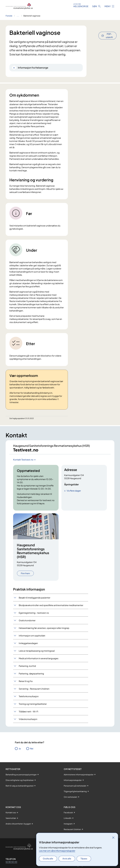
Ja (20, 749)
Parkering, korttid (27, 667)
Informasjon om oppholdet (32, 636)
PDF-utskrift (109, 29)
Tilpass (84, 858)
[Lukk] (113, 838)
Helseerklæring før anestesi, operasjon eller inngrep (44, 629)
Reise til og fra (26, 682)
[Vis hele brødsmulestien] (18, 16)
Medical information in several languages (39, 659)
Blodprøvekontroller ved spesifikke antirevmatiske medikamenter (51, 606)
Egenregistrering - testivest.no (34, 613)
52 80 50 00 (11, 863)
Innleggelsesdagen (28, 644)
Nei (32, 749)
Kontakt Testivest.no (23, 460)
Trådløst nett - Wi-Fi (28, 712)
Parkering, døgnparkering (31, 674)
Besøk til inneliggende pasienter (35, 598)
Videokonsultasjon (28, 720)
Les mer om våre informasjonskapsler (57, 851)
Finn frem (25, 574)
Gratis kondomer (27, 621)
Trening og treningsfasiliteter (33, 704)
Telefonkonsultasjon (29, 697)
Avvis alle (67, 858)
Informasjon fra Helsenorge (33, 68)
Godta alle (48, 858)
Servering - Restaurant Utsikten (34, 689)
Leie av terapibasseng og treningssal (37, 651)
